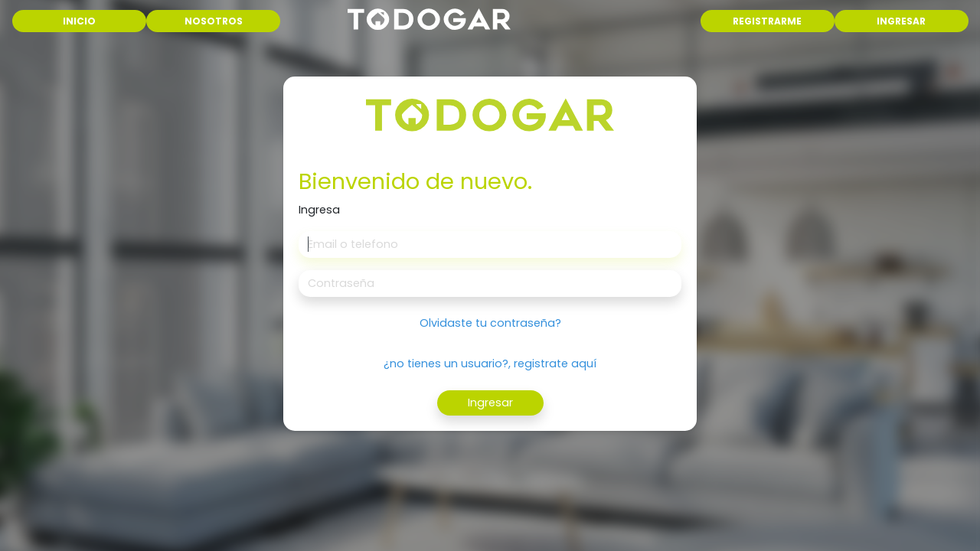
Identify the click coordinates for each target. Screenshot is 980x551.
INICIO (103, 20)
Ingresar (490, 403)
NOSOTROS (214, 21)
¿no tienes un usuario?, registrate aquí (490, 364)
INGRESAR (901, 21)
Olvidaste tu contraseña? (490, 323)
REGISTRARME (767, 21)
